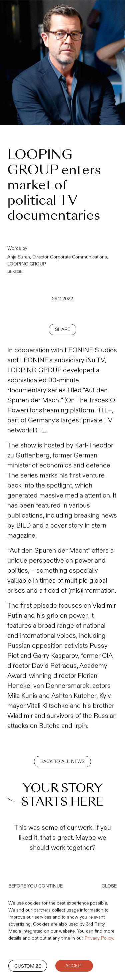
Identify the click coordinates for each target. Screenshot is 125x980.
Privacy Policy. (99, 938)
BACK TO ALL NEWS (62, 761)
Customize (28, 966)
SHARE (62, 329)
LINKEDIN (15, 272)
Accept (74, 966)
